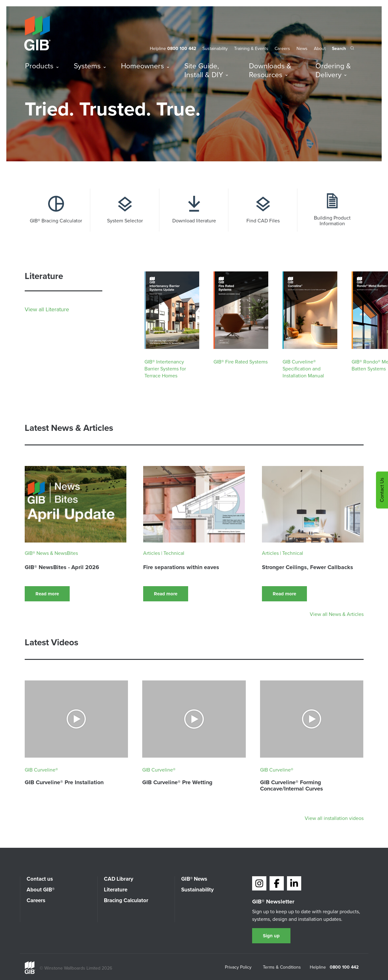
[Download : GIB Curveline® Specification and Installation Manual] (310, 310)
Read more (47, 594)
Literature (116, 890)
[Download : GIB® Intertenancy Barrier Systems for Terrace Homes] (172, 310)
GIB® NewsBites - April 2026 (62, 567)
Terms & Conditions (282, 968)
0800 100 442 (344, 967)
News (302, 49)
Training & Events (251, 49)
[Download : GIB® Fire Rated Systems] (241, 310)
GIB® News (194, 879)
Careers (282, 49)
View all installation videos (334, 818)
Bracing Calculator (126, 900)
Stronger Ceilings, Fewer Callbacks (308, 567)
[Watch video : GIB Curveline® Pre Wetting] (194, 719)
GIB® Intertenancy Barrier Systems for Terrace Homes (165, 369)
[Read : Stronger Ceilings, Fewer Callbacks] (313, 504)
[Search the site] (343, 49)
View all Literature (47, 309)
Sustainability (215, 49)
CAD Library (119, 879)
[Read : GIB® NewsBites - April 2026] (76, 504)
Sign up (271, 936)
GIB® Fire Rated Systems (241, 362)
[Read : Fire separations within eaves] (194, 504)
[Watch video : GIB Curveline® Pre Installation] (76, 719)
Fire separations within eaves (181, 567)
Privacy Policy (238, 968)
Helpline (158, 49)
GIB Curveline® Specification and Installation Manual (303, 369)
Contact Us (382, 490)
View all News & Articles (337, 614)
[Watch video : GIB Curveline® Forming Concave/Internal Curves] (312, 719)
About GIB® (41, 890)
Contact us (40, 879)
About (320, 49)
